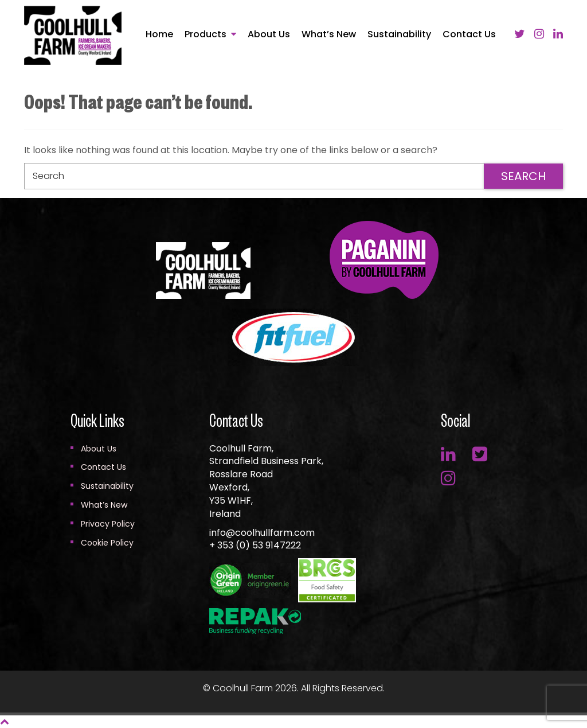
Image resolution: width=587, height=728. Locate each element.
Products (206, 34)
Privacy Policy (108, 524)
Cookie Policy (107, 543)
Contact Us (469, 34)
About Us (269, 34)
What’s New (329, 34)
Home (159, 34)
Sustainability (399, 34)
